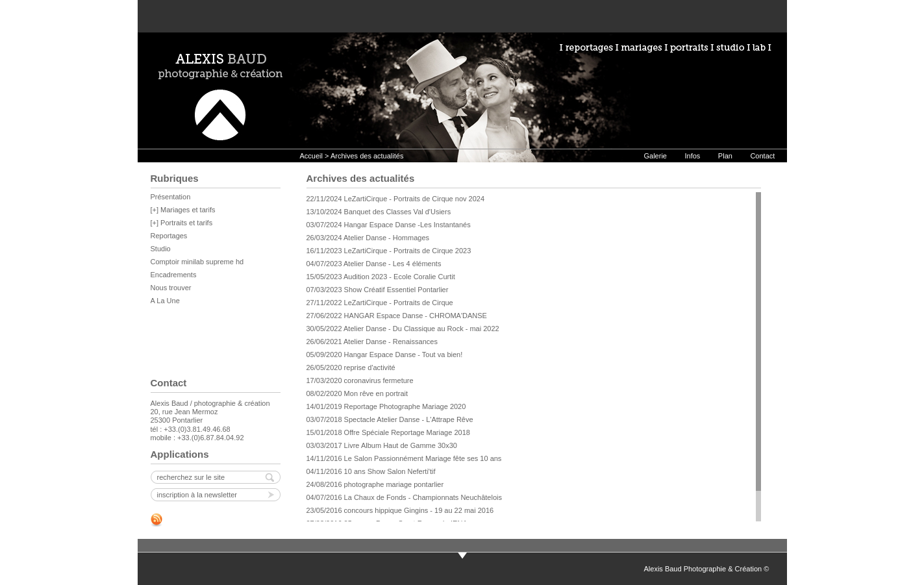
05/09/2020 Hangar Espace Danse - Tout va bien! (385, 355)
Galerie (656, 156)
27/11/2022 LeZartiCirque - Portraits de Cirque (380, 303)
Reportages (169, 236)
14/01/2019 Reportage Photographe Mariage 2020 (386, 406)
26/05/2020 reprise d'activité (351, 367)
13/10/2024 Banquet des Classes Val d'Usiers (379, 212)
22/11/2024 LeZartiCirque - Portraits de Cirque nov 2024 (396, 199)
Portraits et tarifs (186, 223)
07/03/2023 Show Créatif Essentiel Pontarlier (378, 290)
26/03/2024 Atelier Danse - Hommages (368, 238)
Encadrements (174, 275)
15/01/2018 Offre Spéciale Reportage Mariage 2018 (388, 432)
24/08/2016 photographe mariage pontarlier (375, 484)
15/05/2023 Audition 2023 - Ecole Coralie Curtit (381, 277)
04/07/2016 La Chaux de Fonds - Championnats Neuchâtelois (404, 497)
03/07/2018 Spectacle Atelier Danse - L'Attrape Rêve (390, 419)
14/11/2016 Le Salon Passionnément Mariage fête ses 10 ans (404, 458)
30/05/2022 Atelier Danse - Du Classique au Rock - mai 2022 (403, 329)
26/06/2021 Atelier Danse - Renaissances (372, 342)
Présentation (171, 197)
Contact (762, 156)
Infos (692, 156)
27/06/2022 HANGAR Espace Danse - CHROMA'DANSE (397, 316)
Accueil (311, 156)
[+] (156, 210)
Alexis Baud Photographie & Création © (707, 569)
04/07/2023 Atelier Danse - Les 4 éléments (374, 264)
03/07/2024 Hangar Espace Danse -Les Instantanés (389, 225)
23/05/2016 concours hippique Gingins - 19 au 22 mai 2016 (400, 510)
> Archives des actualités (364, 156)
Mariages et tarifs (188, 210)
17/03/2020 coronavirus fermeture (360, 380)
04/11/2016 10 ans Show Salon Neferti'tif (371, 471)
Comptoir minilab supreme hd (197, 262)
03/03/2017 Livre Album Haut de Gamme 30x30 (382, 445)
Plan (725, 156)
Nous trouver (171, 288)
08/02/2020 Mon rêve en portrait (357, 393)
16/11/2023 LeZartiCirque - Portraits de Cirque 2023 (389, 251)
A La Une (165, 301)
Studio (161, 249)
